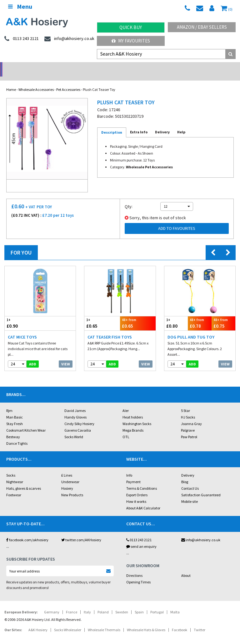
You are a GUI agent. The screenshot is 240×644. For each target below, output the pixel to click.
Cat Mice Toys (22, 329)
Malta (175, 604)
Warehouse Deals (150, 67)
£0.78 (200, 315)
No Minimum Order (30, 67)
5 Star (185, 402)
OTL (126, 429)
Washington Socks (137, 416)
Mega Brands (133, 422)
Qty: (129, 198)
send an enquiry (141, 538)
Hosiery (67, 480)
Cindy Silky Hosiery (79, 416)
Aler (126, 402)
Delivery (188, 467)
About (186, 567)
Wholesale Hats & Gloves (146, 622)
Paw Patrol (189, 429)
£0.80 (176, 315)
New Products (72, 487)
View (66, 356)
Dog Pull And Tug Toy (191, 329)
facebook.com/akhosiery (27, 532)
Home (11, 81)
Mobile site (190, 493)
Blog (185, 474)
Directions (134, 567)
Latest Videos (210, 67)
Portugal (157, 604)
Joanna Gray (191, 416)
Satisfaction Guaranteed (201, 487)
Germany (52, 604)
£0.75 (223, 315)
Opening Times (138, 574)
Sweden (122, 604)
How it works (136, 493)
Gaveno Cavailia (78, 422)
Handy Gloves (75, 409)
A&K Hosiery (38, 622)
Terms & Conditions (142, 480)
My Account (90, 67)
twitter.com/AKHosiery (81, 532)
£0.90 (22, 315)
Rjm (9, 402)
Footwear (14, 487)
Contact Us (190, 480)
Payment (133, 474)
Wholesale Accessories (36, 81)
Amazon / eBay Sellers (202, 27)
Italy (87, 604)
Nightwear (15, 474)
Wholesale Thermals (104, 622)
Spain (139, 604)
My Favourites (131, 41)
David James (75, 402)
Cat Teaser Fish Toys (110, 329)
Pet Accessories (68, 81)
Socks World (74, 429)
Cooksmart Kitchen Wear (26, 422)
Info (129, 467)
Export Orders (137, 487)
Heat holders (133, 409)
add (33, 356)
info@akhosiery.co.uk (201, 532)
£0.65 (102, 315)
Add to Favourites (177, 220)
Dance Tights (17, 435)
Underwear (70, 474)
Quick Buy (131, 27)
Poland (103, 604)
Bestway (13, 429)
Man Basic (15, 409)
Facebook (180, 622)
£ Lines (67, 467)
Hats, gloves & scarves (24, 480)
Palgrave (188, 422)
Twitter (200, 622)
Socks (11, 467)
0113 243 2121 (139, 532)
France (72, 604)
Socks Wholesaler (68, 622)
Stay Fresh (15, 416)
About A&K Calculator (143, 500)
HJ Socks (188, 409)
